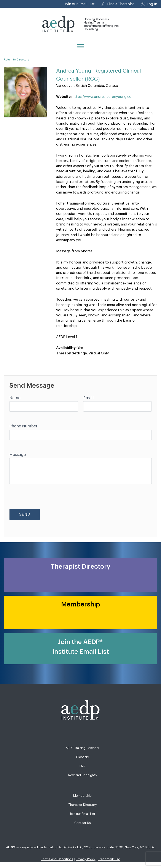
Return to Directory (17, 60)
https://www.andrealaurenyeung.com (103, 97)
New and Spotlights (82, 775)
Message (18, 455)
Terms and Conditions (57, 859)
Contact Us (83, 823)
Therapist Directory (83, 805)
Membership (82, 796)
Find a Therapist (121, 4)
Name (15, 398)
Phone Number (23, 426)
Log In (152, 4)
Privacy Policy (86, 859)
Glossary (83, 757)
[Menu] (81, 46)
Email (88, 398)
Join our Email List (80, 4)
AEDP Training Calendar (83, 748)
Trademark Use (109, 859)
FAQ (82, 766)
